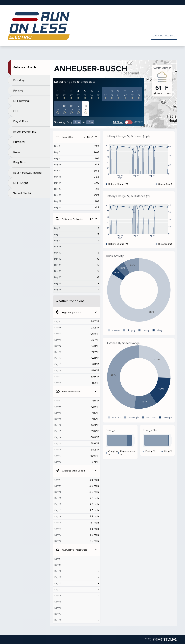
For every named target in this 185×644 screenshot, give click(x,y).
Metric (138, 122)
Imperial (118, 122)
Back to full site (164, 36)
